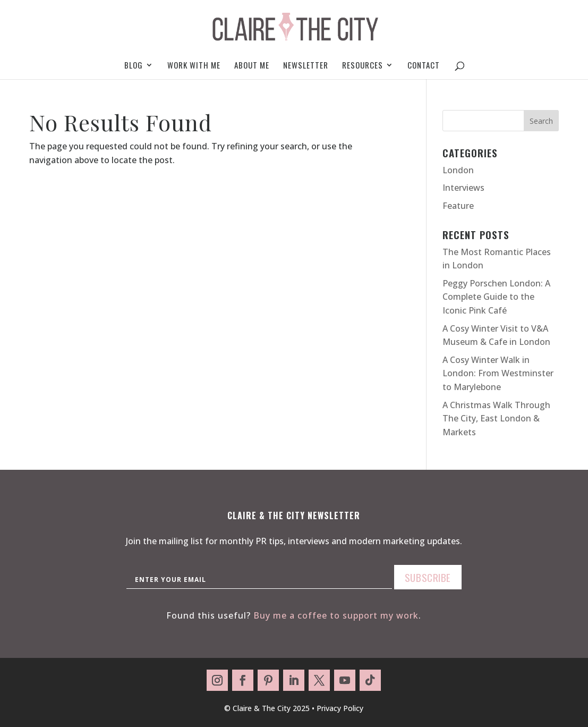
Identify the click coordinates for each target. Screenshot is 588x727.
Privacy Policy (340, 708)
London (458, 170)
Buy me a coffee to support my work (336, 615)
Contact (424, 66)
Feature (458, 206)
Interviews (463, 188)
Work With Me (194, 66)
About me (252, 66)
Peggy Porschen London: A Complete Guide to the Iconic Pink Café (496, 297)
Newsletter (306, 66)
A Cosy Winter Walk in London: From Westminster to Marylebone (498, 373)
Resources (363, 66)
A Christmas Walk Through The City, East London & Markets (496, 419)
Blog (134, 66)
